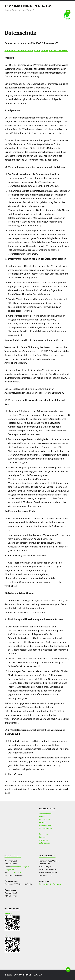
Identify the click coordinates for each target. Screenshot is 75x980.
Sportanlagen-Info (46, 828)
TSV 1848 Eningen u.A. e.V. (28, 6)
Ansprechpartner (46, 814)
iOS (6, 936)
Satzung (42, 822)
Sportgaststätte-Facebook (50, 884)
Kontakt (42, 816)
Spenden (42, 837)
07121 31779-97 (15, 872)
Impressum (43, 840)
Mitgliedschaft (45, 825)
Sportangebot (45, 819)
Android (8, 914)
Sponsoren (43, 834)
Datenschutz (44, 843)
